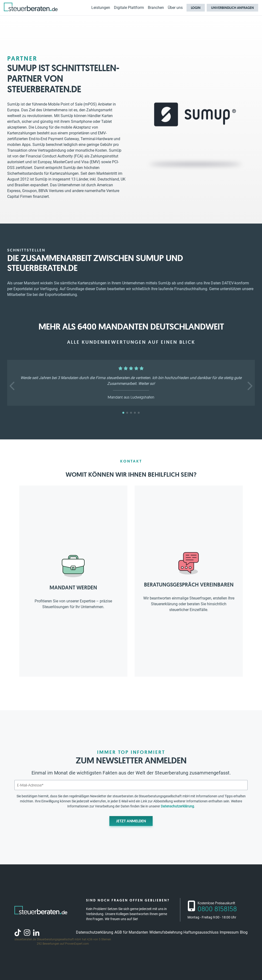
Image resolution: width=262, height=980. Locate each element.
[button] (13, 386)
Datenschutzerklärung (177, 806)
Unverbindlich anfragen (232, 8)
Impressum (229, 932)
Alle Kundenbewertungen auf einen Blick (131, 342)
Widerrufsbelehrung (166, 932)
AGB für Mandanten (131, 932)
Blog (244, 932)
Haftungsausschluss (201, 932)
